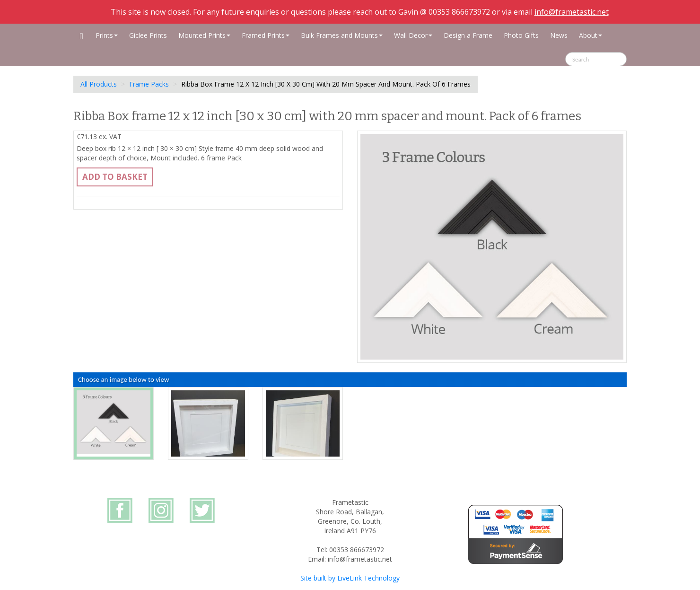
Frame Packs (149, 84)
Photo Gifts (521, 35)
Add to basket (115, 177)
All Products (99, 84)
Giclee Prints (148, 35)
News (559, 35)
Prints (107, 35)
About (591, 35)
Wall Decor (413, 35)
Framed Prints (266, 35)
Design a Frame (468, 35)
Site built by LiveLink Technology (350, 578)
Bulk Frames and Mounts (342, 35)
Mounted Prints (204, 35)
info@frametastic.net (572, 12)
